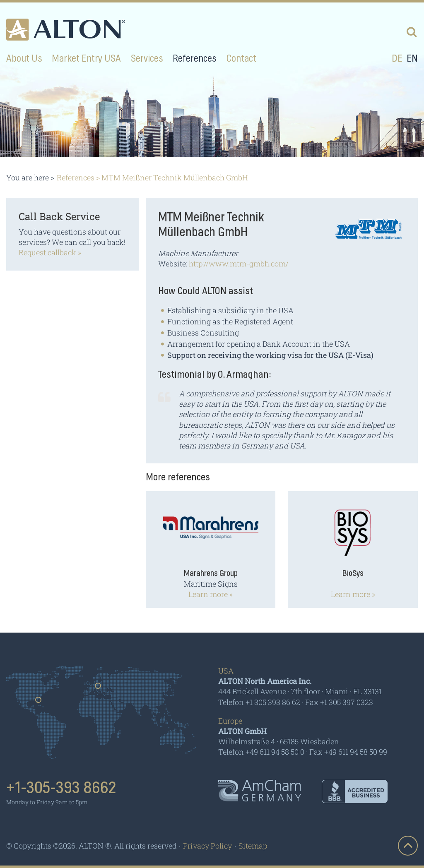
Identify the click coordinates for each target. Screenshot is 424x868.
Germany (98, 688)
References (76, 177)
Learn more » (211, 594)
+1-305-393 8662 (61, 788)
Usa (39, 703)
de (397, 59)
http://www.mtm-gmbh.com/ (239, 264)
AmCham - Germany (260, 791)
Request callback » (50, 252)
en (412, 59)
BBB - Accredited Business (355, 791)
